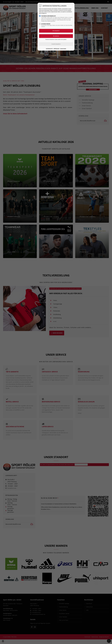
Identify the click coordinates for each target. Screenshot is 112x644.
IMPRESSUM (56, 49)
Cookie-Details (63, 49)
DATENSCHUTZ (49, 49)
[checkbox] (40, 16)
